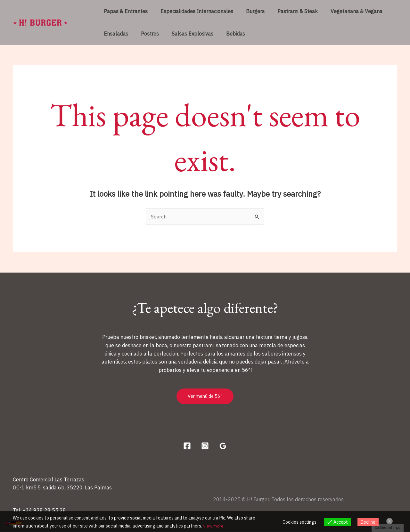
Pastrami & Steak (289, 11)
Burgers (249, 11)
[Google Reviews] (223, 446)
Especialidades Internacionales (193, 11)
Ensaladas (115, 34)
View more (214, 526)
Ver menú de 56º (205, 397)
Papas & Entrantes (124, 11)
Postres (146, 34)
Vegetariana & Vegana (345, 11)
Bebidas (227, 34)
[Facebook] (187, 446)
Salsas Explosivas (186, 34)
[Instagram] (205, 446)
